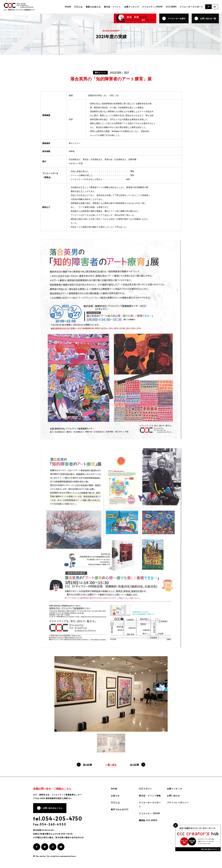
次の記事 (135, 765)
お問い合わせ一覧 (208, 18)
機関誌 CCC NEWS (148, 820)
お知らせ (115, 796)
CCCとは (79, 7)
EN (215, 7)
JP (208, 7)
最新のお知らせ (94, 7)
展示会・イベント (113, 7)
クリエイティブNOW (153, 7)
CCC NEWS (171, 7)
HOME (69, 7)
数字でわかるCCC (120, 809)
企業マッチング (132, 7)
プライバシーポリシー (178, 803)
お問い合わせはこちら (53, 808)
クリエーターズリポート (191, 7)
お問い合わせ (173, 796)
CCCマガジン (145, 789)
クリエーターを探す (177, 18)
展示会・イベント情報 (150, 796)
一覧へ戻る (111, 765)
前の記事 (87, 765)
